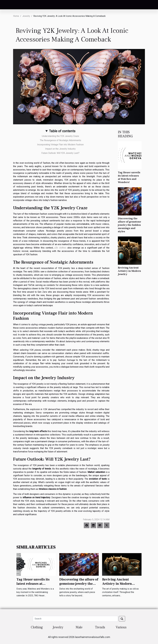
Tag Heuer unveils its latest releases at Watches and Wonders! (129, 177)
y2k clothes (60, 248)
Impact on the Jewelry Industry (60, 149)
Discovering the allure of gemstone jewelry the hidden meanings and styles (129, 225)
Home (16, 16)
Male (79, 627)
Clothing (37, 627)
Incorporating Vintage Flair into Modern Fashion (60, 145)
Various (121, 627)
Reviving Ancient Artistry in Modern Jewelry (129, 271)
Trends (100, 627)
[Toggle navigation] (8, 5)
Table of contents (62, 131)
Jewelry (26, 16)
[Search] (75, 619)
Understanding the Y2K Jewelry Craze (60, 136)
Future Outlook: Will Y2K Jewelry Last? (60, 153)
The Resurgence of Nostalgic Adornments (60, 140)
